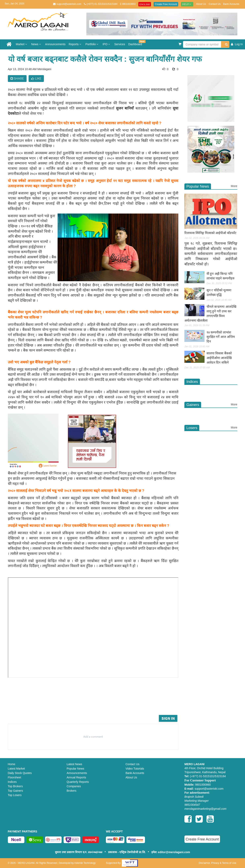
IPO (107, 44)
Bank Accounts (231, 4)
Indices (12, 782)
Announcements (55, 44)
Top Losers (15, 795)
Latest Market (16, 769)
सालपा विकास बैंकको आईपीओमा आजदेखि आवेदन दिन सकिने (219, 358)
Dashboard (136, 43)
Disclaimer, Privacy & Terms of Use (218, 863)
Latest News (74, 764)
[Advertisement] (96, 703)
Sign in (168, 718)
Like (36, 79)
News (37, 44)
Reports (75, 44)
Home (12, 764)
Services (120, 44)
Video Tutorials (135, 769)
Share (17, 79)
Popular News (75, 769)
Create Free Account (166, 4)
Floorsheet (14, 777)
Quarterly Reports (78, 782)
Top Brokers (15, 786)
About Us (201, 4)
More (234, 186)
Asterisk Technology (85, 863)
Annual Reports (76, 777)
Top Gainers (15, 791)
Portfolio (92, 44)
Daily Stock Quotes (20, 773)
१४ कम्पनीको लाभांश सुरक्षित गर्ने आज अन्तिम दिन (221, 337)
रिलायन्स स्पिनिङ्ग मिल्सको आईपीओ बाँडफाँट (210, 233)
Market (22, 44)
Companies (74, 786)
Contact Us (215, 4)
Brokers (71, 791)
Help (187, 4)
